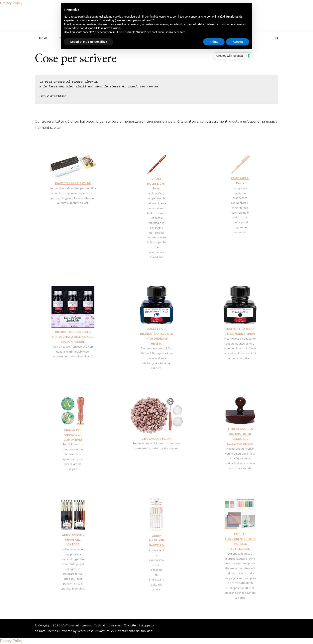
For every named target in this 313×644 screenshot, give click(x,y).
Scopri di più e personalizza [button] (89, 42)
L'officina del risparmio (77, 625)
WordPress (85, 631)
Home (43, 38)
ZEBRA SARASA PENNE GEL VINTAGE (73, 540)
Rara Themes (48, 631)
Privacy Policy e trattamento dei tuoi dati (124, 631)
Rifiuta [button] (214, 42)
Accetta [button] (238, 42)
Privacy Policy (11, 3)
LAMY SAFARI (240, 178)
